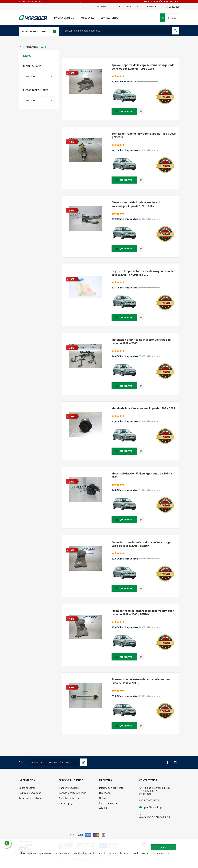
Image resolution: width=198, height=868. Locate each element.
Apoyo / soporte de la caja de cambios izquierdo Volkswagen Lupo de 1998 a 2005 (143, 67)
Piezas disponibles (36, 90)
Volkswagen (32, 47)
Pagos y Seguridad (69, 788)
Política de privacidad (30, 793)
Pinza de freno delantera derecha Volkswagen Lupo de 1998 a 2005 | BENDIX (142, 544)
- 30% (71, 210)
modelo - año (32, 66)
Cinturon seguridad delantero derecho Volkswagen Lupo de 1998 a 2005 (137, 204)
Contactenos (109, 18)
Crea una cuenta (149, 6)
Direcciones (105, 793)
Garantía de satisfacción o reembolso (162, 1)
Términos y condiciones (31, 798)
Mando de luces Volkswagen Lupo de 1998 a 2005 (143, 408)
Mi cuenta (87, 18)
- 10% (71, 73)
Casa (20, 47)
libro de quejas (67, 803)
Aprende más (163, 853)
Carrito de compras (109, 803)
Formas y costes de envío (73, 793)
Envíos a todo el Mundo (30, 1)
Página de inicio (64, 18)
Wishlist (103, 808)
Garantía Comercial (69, 798)
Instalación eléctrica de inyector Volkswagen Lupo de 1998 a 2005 (141, 341)
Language (174, 7)
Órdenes (104, 798)
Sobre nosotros (27, 788)
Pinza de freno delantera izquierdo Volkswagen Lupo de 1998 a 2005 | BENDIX (143, 613)
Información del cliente (111, 788)
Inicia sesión (125, 6)
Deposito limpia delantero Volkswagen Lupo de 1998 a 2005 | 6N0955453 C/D (143, 273)
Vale (164, 847)
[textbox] (116, 31)
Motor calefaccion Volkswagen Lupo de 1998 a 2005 (142, 475)
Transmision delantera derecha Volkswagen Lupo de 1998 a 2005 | (141, 681)
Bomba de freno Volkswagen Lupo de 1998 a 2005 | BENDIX (144, 135)
